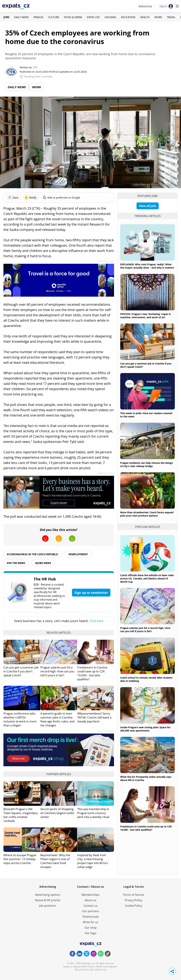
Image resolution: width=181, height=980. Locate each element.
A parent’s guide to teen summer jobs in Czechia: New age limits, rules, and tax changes (57, 719)
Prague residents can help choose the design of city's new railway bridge (147, 464)
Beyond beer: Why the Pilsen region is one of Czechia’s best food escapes (55, 861)
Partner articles (59, 774)
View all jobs (148, 206)
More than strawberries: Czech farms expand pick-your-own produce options (147, 514)
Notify (30, 197)
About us (90, 900)
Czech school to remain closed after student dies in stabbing (146, 679)
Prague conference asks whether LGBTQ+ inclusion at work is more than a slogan (20, 719)
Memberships (90, 895)
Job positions (48, 906)
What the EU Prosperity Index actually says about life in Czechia (146, 778)
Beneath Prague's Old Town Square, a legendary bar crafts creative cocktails (21, 815)
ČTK (35, 67)
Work (158, 17)
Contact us (91, 906)
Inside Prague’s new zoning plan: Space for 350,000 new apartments (145, 729)
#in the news (16, 563)
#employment (78, 554)
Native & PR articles (48, 900)
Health (145, 17)
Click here (96, 621)
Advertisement (106, 261)
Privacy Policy (133, 900)
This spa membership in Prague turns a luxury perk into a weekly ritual (93, 813)
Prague (38, 17)
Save (13, 197)
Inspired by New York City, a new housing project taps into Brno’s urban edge (93, 861)
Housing (110, 17)
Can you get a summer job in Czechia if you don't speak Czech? (21, 671)
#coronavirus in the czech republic (33, 554)
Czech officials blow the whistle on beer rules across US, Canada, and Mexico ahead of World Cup (147, 578)
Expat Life (93, 17)
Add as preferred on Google (61, 197)
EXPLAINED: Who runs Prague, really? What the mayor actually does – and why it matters (147, 266)
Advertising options (48, 895)
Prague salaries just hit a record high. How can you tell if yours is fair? (57, 671)
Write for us (91, 922)
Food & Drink (73, 17)
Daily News (21, 17)
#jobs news (43, 563)
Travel (171, 17)
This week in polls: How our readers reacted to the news (146, 415)
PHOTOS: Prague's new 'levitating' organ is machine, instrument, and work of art (145, 316)
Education (128, 17)
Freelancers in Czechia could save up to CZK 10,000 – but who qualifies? (92, 673)
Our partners (91, 911)
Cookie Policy (134, 906)
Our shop (91, 928)
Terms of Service (134, 895)
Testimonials (90, 917)
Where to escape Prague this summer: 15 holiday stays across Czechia (20, 859)
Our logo (90, 933)
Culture (54, 17)
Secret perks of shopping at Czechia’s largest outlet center (57, 813)
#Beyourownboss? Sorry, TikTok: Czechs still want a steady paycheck (94, 717)
